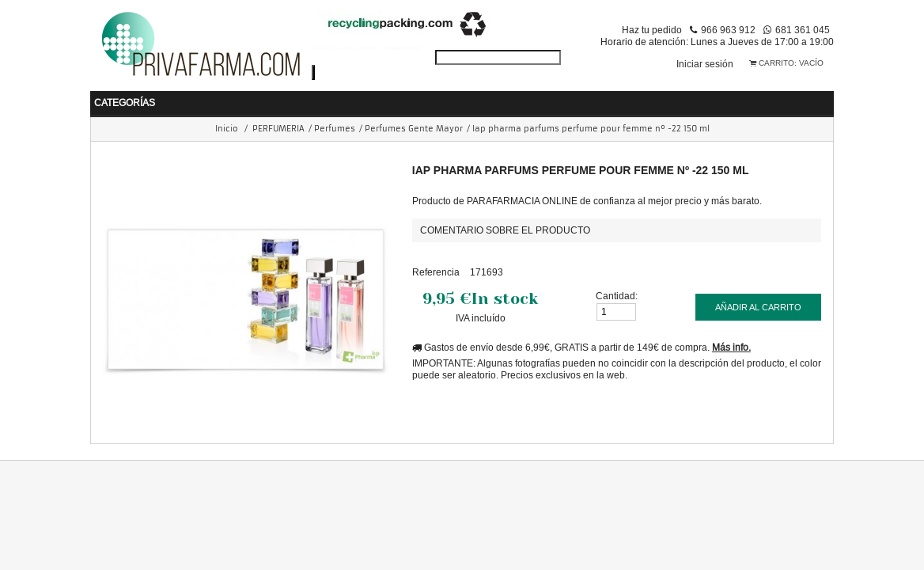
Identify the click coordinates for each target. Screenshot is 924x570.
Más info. (731, 343)
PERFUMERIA (625, 97)
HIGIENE (303, 97)
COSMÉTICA (528, 97)
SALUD (235, 97)
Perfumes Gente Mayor (414, 125)
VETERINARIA (817, 97)
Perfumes (335, 125)
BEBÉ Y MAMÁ (151, 97)
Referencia (436, 268)
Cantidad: (617, 292)
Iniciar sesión (705, 64)
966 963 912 (728, 30)
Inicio (227, 125)
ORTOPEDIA (721, 97)
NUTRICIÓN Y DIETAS (411, 97)
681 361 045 (803, 30)
